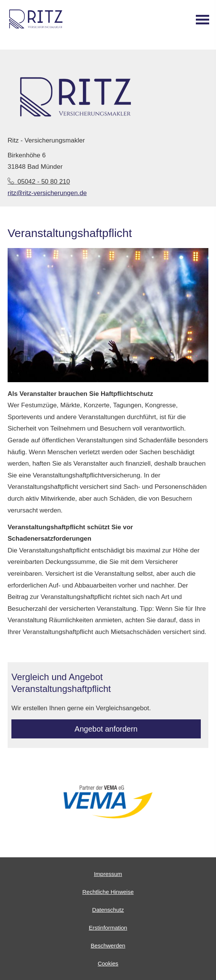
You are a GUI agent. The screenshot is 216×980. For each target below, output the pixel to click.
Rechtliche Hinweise (108, 892)
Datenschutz (108, 910)
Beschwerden (108, 946)
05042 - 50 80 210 (39, 182)
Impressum (108, 874)
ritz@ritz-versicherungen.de (47, 193)
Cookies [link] (108, 963)
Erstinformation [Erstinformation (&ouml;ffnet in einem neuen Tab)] (108, 928)
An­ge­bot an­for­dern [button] (106, 729)
